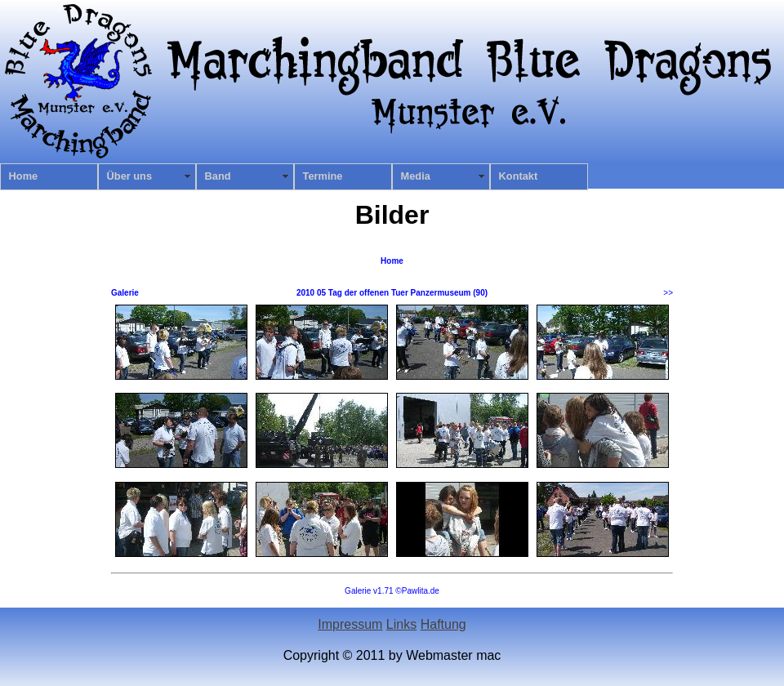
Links (401, 624)
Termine (323, 176)
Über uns (129, 176)
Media (416, 176)
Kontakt (519, 176)
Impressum (350, 624)
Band (218, 176)
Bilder (392, 215)
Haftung (443, 624)
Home (24, 176)
